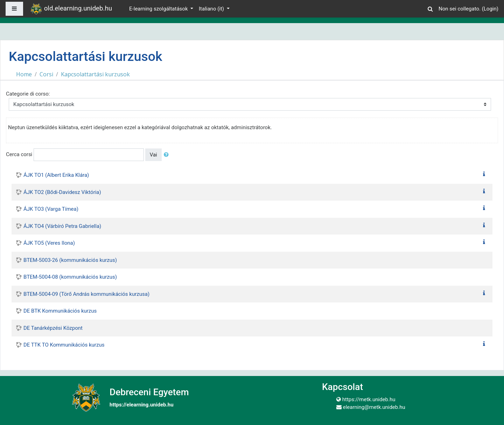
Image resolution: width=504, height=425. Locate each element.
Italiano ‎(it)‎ (212, 9)
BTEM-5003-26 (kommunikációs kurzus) (70, 260)
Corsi (46, 74)
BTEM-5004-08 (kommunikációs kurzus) (70, 277)
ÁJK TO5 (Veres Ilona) (49, 243)
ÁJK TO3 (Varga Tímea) (51, 209)
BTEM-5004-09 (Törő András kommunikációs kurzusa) (86, 294)
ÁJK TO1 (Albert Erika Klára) (56, 175)
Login (490, 9)
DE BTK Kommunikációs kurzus (60, 311)
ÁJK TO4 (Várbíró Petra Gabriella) (62, 226)
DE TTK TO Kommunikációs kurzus (64, 345)
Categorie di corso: (28, 94)
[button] (430, 8)
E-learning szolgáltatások (159, 9)
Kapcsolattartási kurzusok (95, 74)
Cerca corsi (19, 154)
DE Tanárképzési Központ (53, 328)
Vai (153, 155)
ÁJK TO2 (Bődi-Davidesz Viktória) (62, 192)
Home (24, 74)
